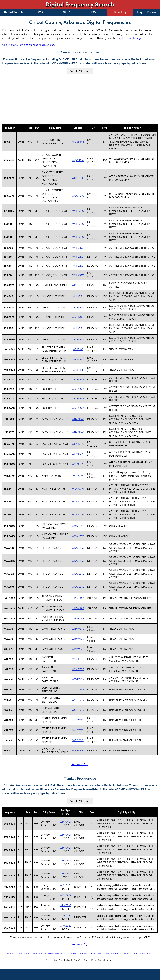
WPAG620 (78, 750)
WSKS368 (78, 211)
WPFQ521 (65, 822)
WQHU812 (78, 379)
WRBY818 (78, 720)
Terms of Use (146, 953)
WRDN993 (78, 598)
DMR (40, 12)
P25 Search (71, 953)
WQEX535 (78, 659)
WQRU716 (78, 488)
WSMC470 (78, 444)
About (134, 953)
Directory (120, 12)
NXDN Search (55, 953)
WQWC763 (78, 526)
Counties (83, 953)
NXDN (67, 12)
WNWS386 (78, 419)
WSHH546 (78, 689)
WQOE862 (78, 548)
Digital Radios (147, 12)
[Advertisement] (80, 99)
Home (10, 953)
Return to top (80, 764)
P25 (93, 12)
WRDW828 (78, 285)
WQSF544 (78, 141)
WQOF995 (78, 160)
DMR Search (39, 953)
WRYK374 (78, 475)
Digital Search (13, 12)
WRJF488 (78, 349)
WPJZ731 (78, 296)
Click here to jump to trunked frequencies (28, 45)
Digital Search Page (130, 38)
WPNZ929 (66, 885)
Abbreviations (97, 953)
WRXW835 (78, 629)
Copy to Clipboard (80, 71)
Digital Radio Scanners (117, 953)
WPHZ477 (78, 248)
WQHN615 (78, 307)
